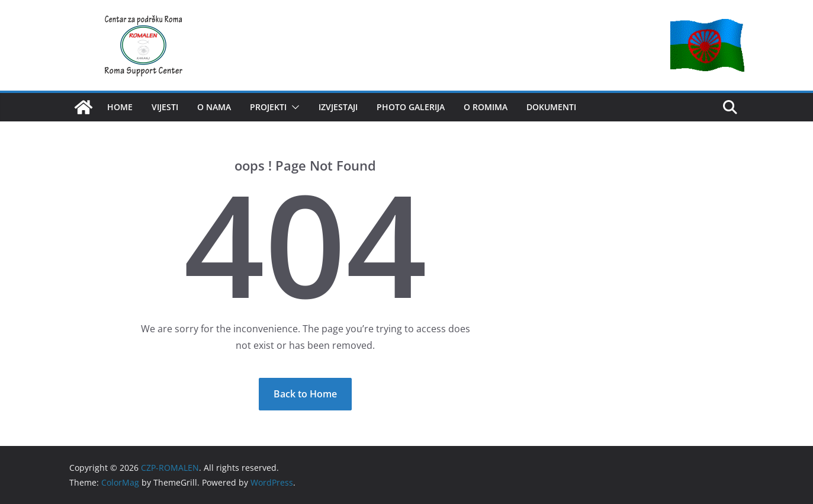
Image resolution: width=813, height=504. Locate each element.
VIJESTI (165, 107)
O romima (486, 107)
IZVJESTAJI (338, 107)
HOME (120, 107)
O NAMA (214, 107)
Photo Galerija (411, 107)
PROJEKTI (268, 107)
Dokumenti (551, 107)
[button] (293, 107)
